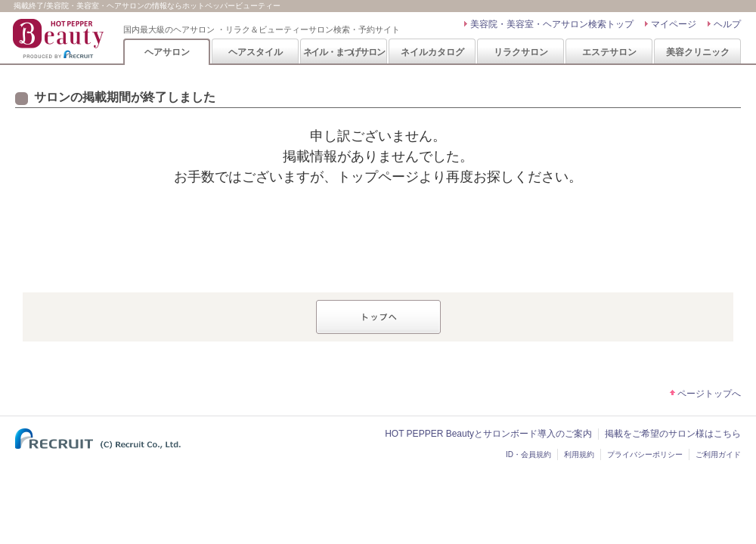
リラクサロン (521, 52)
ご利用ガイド (718, 454)
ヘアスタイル (256, 52)
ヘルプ (727, 24)
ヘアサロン (167, 52)
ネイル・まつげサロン (344, 52)
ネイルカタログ (432, 52)
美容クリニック (698, 52)
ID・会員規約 (528, 454)
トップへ (378, 317)
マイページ (674, 24)
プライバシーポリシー (645, 454)
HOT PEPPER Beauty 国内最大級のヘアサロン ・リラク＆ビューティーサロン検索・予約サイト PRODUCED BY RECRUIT (60, 39)
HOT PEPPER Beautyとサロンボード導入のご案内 (488, 434)
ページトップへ (709, 394)
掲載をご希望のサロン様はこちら (673, 434)
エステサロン (609, 52)
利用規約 (579, 454)
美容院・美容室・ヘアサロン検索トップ (552, 24)
